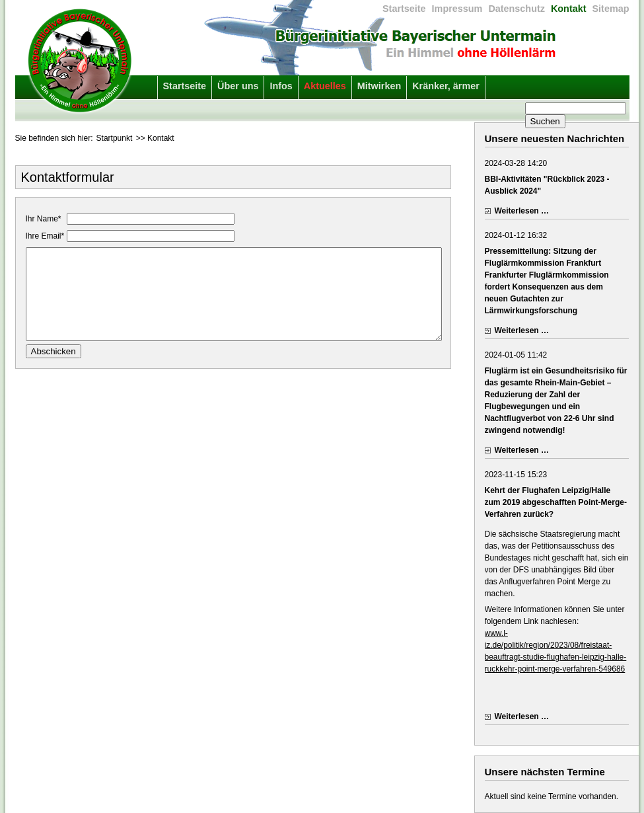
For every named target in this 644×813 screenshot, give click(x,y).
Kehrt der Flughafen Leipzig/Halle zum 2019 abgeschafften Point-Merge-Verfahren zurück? (556, 502)
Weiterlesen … (522, 211)
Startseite (404, 9)
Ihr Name (45, 219)
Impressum (457, 9)
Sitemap (611, 9)
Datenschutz (517, 9)
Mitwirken (379, 86)
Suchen (545, 121)
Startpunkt (115, 138)
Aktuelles (325, 86)
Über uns (238, 86)
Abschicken (54, 365)
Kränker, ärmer (446, 86)
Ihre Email (46, 236)
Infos (281, 86)
